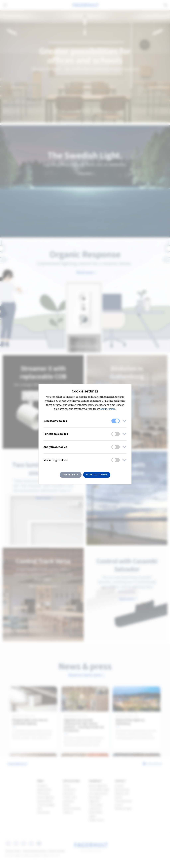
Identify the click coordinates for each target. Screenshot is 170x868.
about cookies (108, 409)
